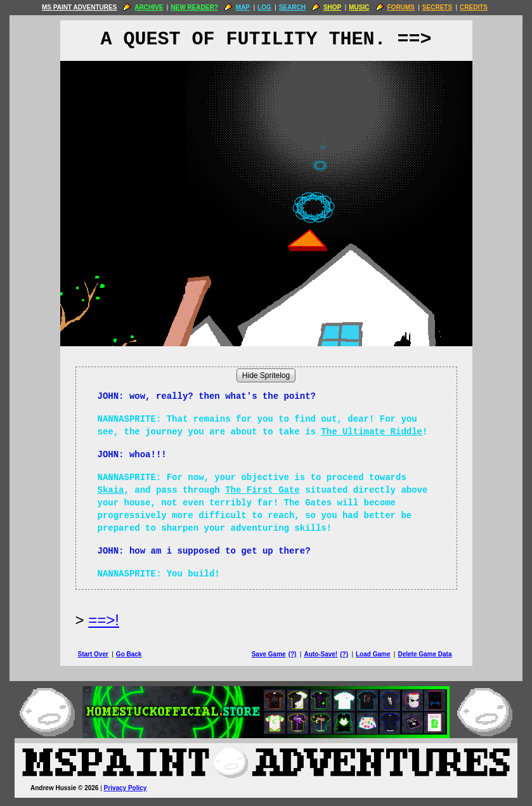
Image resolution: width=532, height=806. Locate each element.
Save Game (269, 654)
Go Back (129, 654)
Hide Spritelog (266, 375)
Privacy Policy (126, 788)
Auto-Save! (321, 654)
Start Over (93, 654)
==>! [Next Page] (104, 620)
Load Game (373, 654)
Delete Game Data (425, 654)
